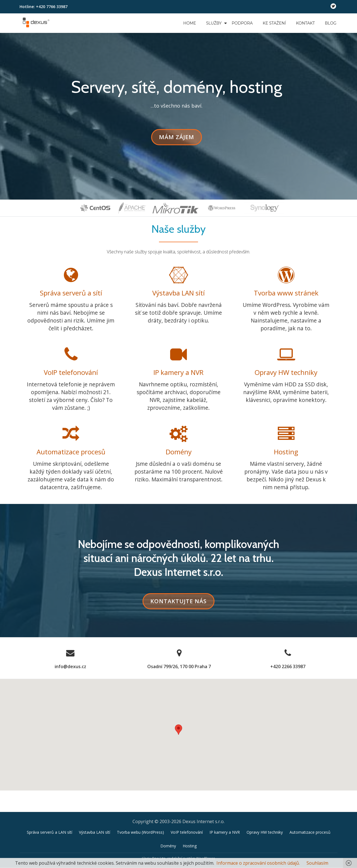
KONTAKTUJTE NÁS (182, 603)
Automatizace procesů (71, 452)
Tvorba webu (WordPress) (140, 812)
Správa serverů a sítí (71, 293)
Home (190, 23)
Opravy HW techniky (286, 373)
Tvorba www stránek (286, 293)
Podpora (242, 23)
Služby (214, 23)
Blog (331, 23)
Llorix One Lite (154, 838)
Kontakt (305, 23)
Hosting (286, 452)
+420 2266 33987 (288, 667)
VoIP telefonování (71, 373)
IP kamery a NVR (178, 373)
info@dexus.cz (70, 667)
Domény (179, 452)
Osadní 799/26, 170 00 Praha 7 (179, 667)
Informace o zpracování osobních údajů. (258, 863)
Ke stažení (274, 23)
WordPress (206, 838)
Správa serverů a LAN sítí (50, 812)
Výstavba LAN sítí (178, 293)
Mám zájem (179, 139)
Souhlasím (317, 863)
